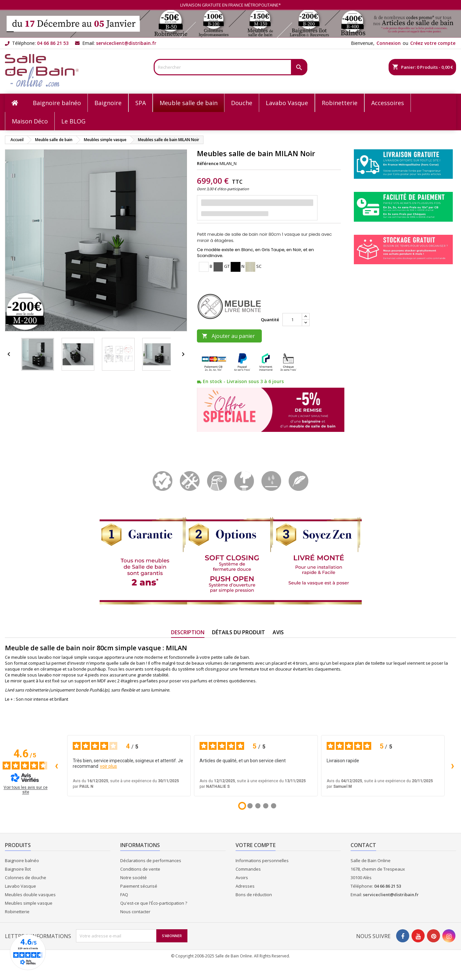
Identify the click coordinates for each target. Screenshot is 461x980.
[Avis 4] (266, 806)
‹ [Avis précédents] (57, 765)
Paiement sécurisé (139, 886)
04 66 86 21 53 (53, 43)
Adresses (245, 886)
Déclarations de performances (151, 860)
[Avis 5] (274, 806)
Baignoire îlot (18, 869)
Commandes (248, 869)
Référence (208, 163)
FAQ (124, 895)
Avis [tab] (278, 632)
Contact (363, 845)
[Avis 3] (258, 806)
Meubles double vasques (30, 895)
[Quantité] (292, 320)
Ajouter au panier (228, 336)
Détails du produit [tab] (239, 632)
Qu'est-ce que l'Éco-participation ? (154, 903)
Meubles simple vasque (29, 903)
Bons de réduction (254, 895)
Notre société (134, 878)
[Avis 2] (250, 806)
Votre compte (256, 845)
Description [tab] (188, 632)
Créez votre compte (433, 43)
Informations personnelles (262, 860)
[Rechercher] (231, 67)
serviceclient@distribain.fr (126, 43)
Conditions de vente (140, 869)
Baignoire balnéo (22, 860)
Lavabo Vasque (20, 886)
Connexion (389, 43)
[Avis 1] (242, 806)
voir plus (108, 766)
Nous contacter (135, 912)
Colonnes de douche (26, 878)
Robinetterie (17, 912)
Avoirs (242, 878)
